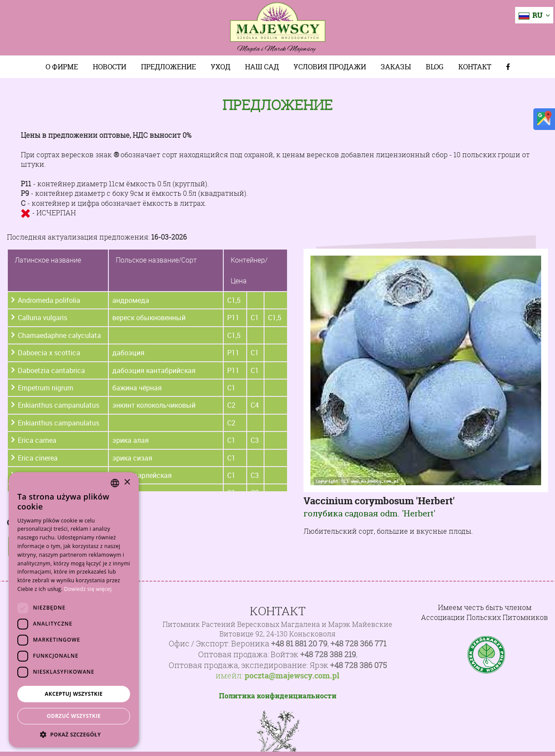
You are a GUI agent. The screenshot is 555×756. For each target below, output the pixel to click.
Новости (109, 67)
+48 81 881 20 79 (299, 644)
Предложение (168, 67)
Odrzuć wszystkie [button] (74, 716)
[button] (74, 734)
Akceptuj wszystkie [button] (73, 694)
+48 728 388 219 (328, 654)
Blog (435, 67)
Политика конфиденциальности (278, 696)
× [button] (127, 482)
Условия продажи (330, 67)
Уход (220, 67)
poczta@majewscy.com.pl (292, 676)
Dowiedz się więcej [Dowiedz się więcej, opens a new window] (88, 589)
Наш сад (262, 67)
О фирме (62, 67)
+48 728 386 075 (358, 665)
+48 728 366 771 (358, 644)
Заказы (396, 67)
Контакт (475, 67)
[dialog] (74, 610)
